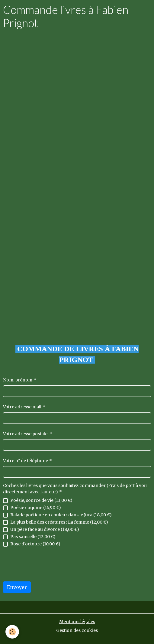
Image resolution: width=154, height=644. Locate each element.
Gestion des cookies (77, 630)
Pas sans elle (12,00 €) (33, 537)
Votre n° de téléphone (26, 461)
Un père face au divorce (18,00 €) (45, 529)
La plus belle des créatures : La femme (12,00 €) (59, 522)
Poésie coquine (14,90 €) (36, 508)
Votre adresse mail (22, 407)
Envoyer (17, 587)
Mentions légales (77, 622)
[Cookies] (12, 632)
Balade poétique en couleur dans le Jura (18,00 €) (61, 515)
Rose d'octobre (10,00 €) (35, 544)
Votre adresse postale (26, 434)
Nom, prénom (18, 380)
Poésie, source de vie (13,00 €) (41, 500)
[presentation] (49, 565)
